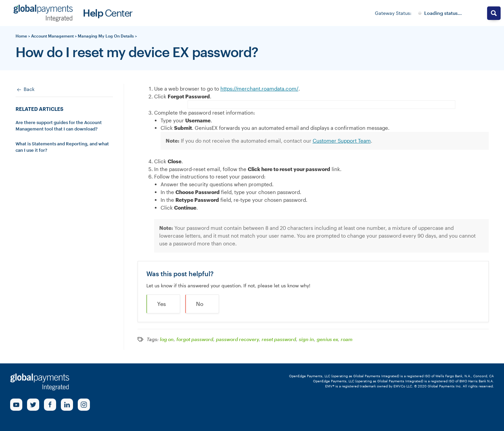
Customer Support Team (342, 141)
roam (347, 339)
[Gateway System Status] (440, 13)
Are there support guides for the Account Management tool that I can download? (59, 126)
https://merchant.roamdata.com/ (259, 89)
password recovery (237, 339)
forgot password (195, 339)
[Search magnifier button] (494, 13)
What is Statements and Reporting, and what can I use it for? (62, 147)
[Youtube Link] (16, 405)
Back (25, 90)
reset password (279, 339)
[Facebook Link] (50, 405)
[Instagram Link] (84, 405)
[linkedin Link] (67, 405)
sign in (306, 339)
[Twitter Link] (33, 405)
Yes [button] (162, 304)
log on (167, 339)
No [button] (200, 304)
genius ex (327, 339)
